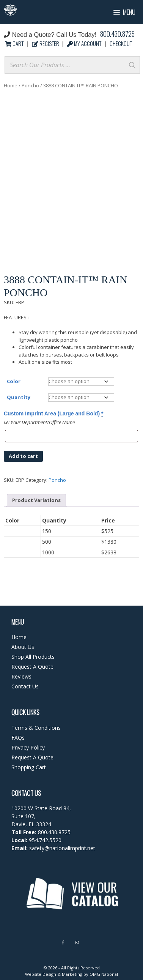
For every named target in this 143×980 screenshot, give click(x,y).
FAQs (18, 738)
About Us (23, 647)
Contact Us (25, 686)
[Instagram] (77, 943)
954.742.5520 (45, 840)
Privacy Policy (28, 747)
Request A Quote (32, 667)
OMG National (104, 974)
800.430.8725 (117, 34)
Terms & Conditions (36, 728)
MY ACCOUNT (85, 43)
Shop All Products (33, 657)
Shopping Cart (29, 767)
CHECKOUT (121, 43)
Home (11, 85)
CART (15, 43)
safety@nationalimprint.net (61, 848)
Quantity (19, 397)
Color (14, 381)
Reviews (21, 676)
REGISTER (46, 43)
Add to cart (23, 456)
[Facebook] (63, 943)
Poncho (30, 85)
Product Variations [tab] (36, 500)
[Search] (132, 65)
